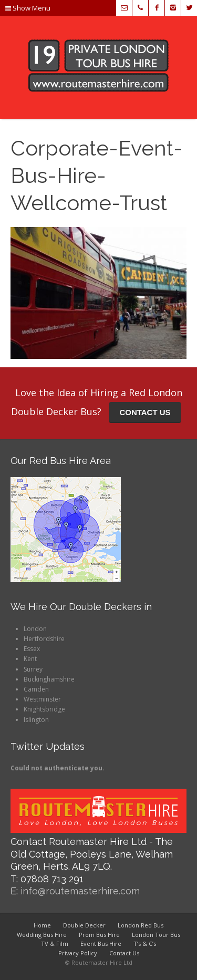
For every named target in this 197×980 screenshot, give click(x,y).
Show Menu (28, 8)
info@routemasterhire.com (80, 891)
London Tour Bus (156, 935)
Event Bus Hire (101, 943)
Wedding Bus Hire (42, 935)
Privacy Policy (78, 953)
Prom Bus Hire (99, 935)
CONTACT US (145, 412)
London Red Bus (141, 925)
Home (42, 925)
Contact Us (124, 953)
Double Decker (84, 925)
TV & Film (55, 943)
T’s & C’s (145, 943)
